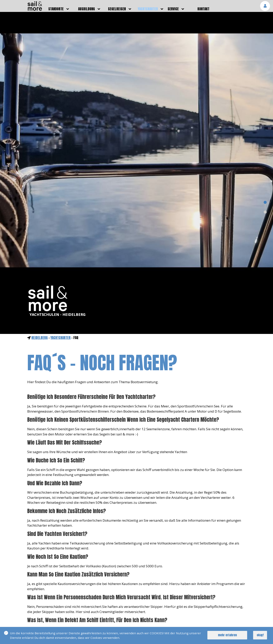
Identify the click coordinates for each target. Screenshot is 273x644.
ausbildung (86, 9)
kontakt (203, 9)
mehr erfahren (227, 635)
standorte (56, 9)
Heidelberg (40, 338)
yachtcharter (148, 9)
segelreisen (117, 9)
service (173, 9)
